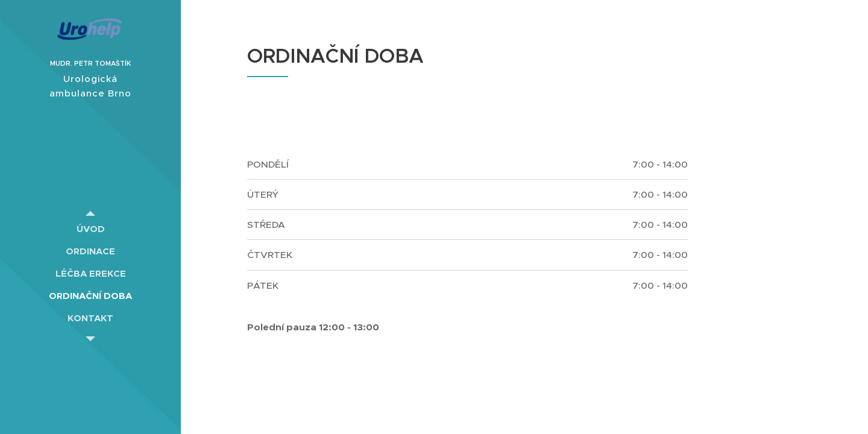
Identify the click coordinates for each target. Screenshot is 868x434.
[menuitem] (90, 229)
